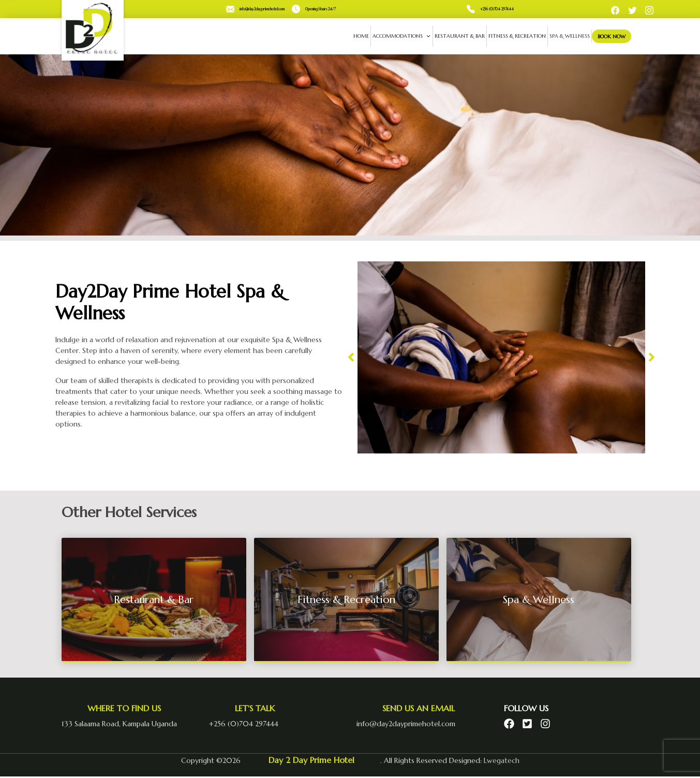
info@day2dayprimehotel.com (262, 9)
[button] (351, 357)
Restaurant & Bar (455, 36)
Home (356, 36)
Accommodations (397, 36)
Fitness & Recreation (512, 36)
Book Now (609, 36)
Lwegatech (502, 760)
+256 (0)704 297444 (497, 9)
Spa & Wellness (564, 36)
